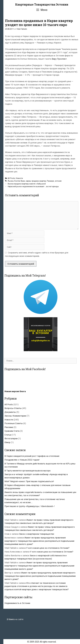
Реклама (9, 427)
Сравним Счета (12, 431)
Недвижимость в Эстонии (17, 603)
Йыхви (11, 181)
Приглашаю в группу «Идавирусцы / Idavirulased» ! (30, 506)
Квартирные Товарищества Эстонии (42, 4)
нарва (28, 181)
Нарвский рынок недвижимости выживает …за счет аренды (33, 186)
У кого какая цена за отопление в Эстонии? (48, 548)
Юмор (7, 442)
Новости (19, 178)
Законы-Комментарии (15, 416)
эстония (58, 181)
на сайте (15, 619)
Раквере (50, 181)
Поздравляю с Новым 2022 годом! (22, 460)
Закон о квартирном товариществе (37, 534)
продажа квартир (39, 181)
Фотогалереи (11, 439)
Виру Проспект (59, 59)
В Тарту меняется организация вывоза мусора (27, 471)
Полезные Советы (14, 423)
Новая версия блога (15, 391)
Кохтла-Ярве (20, 181)
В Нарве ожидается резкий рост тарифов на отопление (32, 456)
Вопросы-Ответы (13, 408)
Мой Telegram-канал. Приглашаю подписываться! (29, 481)
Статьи (8, 435)
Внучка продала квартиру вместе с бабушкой (27, 184)
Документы (10, 412)
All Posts (11, 178)
